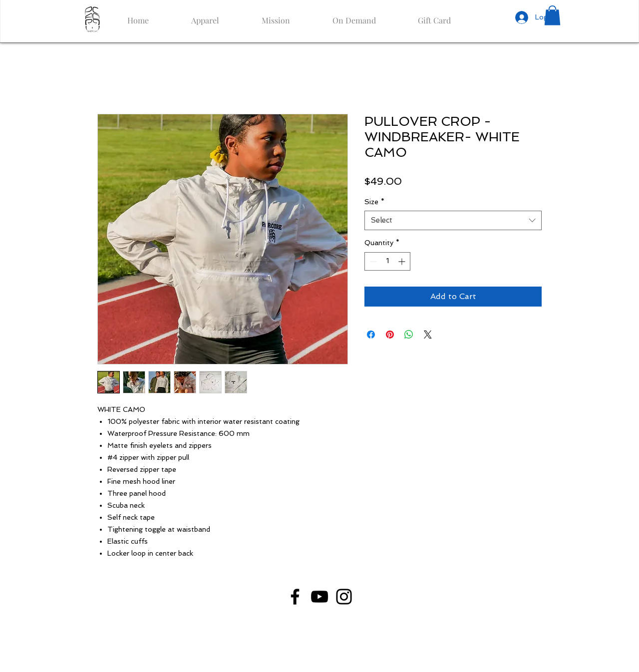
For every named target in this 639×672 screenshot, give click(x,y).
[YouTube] (319, 597)
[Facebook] (295, 597)
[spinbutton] (387, 261)
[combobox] (453, 220)
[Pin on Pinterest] (390, 335)
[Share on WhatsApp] (409, 335)
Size (374, 202)
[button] (552, 15)
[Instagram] (344, 597)
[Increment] (403, 261)
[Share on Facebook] (371, 335)
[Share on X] (428, 335)
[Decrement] (372, 261)
